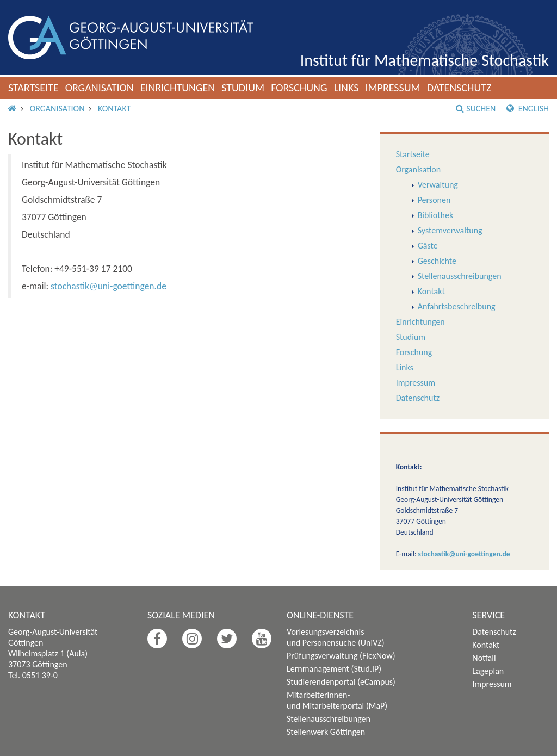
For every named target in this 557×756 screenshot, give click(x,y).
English (528, 109)
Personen (434, 200)
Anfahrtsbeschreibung (457, 306)
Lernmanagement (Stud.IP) (334, 669)
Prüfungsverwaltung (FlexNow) (341, 656)
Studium (243, 88)
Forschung (299, 88)
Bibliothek (436, 215)
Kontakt (114, 109)
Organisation (100, 88)
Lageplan (488, 671)
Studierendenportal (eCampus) (341, 682)
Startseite (33, 88)
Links (346, 88)
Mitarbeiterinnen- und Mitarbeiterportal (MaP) (337, 700)
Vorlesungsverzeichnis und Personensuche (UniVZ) (336, 637)
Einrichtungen (178, 88)
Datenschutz (459, 88)
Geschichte (437, 261)
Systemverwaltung (450, 230)
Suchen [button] (476, 109)
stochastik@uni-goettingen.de (109, 286)
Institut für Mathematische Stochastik (425, 60)
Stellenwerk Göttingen (326, 732)
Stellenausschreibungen (460, 276)
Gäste (428, 246)
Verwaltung (438, 185)
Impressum (392, 88)
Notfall (484, 658)
